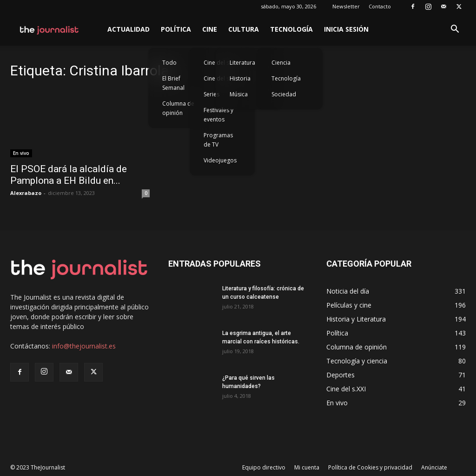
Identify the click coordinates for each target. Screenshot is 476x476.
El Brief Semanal (173, 83)
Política (176, 29)
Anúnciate (434, 467)
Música (239, 94)
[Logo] (50, 29)
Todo (169, 63)
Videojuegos (220, 160)
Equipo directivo (264, 467)
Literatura (242, 63)
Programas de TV (218, 140)
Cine (210, 29)
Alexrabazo (26, 193)
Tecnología (291, 29)
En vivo (21, 153)
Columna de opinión (178, 108)
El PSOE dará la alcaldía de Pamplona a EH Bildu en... (69, 175)
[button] (455, 30)
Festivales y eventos (218, 115)
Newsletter (346, 6)
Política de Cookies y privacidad (370, 467)
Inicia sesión (346, 29)
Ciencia (281, 63)
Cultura (244, 29)
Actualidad (129, 29)
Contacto (380, 6)
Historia (240, 78)
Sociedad (284, 94)
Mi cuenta (307, 467)
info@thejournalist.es (84, 346)
